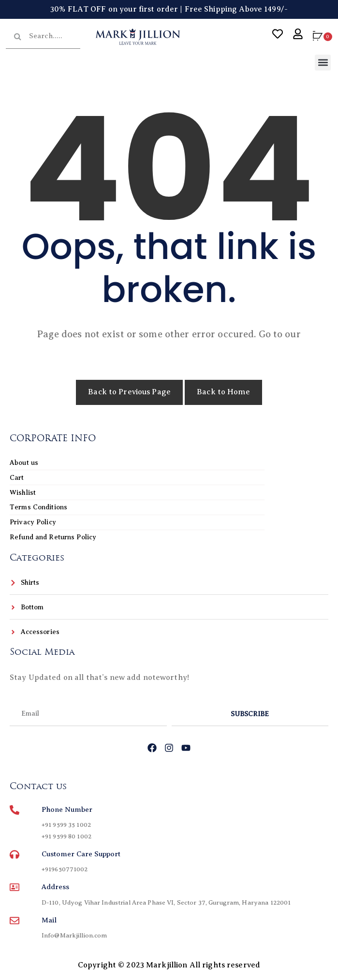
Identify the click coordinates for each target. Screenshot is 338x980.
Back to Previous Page (129, 392)
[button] (323, 63)
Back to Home (223, 392)
